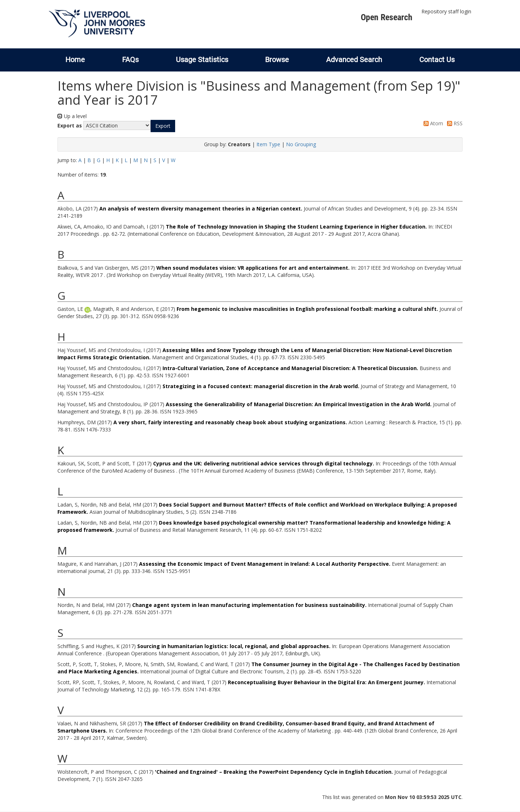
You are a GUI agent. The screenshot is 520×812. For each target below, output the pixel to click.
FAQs (130, 60)
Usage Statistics (202, 60)
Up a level (72, 116)
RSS (454, 123)
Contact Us (437, 60)
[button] (163, 126)
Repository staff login (446, 11)
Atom (432, 123)
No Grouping (301, 144)
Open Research (387, 17)
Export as (70, 125)
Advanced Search (354, 60)
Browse (277, 60)
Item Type (268, 144)
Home (75, 60)
